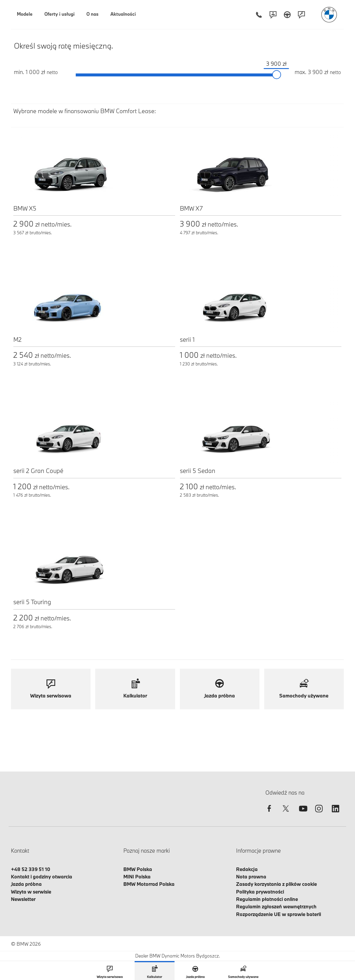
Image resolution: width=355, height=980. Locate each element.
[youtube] (302, 814)
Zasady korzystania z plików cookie (276, 884)
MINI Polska (137, 876)
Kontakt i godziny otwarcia (42, 876)
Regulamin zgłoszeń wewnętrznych (276, 906)
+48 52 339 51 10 (31, 869)
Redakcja (247, 869)
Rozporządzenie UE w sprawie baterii (279, 914)
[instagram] (319, 814)
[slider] (277, 75)
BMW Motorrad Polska (149, 884)
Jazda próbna (26, 884)
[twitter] (286, 814)
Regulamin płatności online (267, 899)
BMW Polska (138, 869)
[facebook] (269, 814)
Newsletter (23, 899)
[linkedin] (335, 814)
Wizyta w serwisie (31, 892)
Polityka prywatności (260, 892)
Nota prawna (251, 876)
